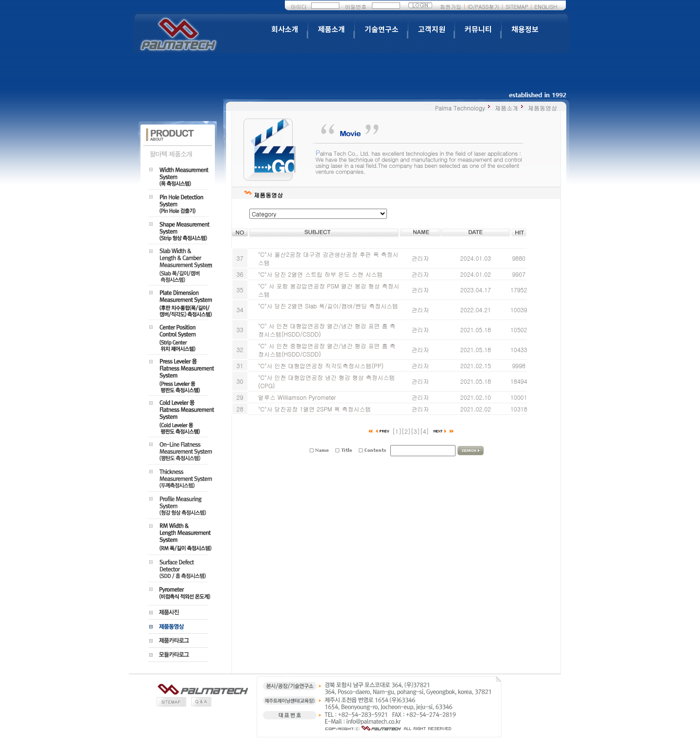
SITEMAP (517, 7)
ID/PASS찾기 (484, 7)
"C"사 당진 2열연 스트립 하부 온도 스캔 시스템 (320, 274)
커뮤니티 (478, 30)
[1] (397, 431)
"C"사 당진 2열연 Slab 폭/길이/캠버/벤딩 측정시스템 (328, 306)
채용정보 (525, 30)
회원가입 (451, 7)
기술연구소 (382, 30)
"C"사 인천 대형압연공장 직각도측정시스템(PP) (321, 366)
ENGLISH (546, 7)
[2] (406, 431)
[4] (425, 431)
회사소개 (285, 30)
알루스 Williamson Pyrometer (297, 397)
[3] (415, 431)
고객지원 (432, 30)
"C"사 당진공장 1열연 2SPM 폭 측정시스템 (315, 409)
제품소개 (332, 30)
